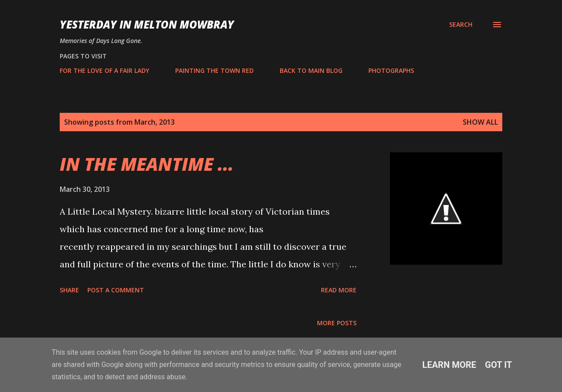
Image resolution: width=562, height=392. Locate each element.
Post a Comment (116, 290)
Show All (480, 122)
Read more (339, 290)
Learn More (449, 365)
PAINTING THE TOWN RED (214, 70)
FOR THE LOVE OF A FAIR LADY (104, 70)
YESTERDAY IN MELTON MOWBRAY (147, 24)
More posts (337, 323)
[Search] (461, 25)
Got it (499, 365)
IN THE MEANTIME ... (147, 164)
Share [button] (69, 290)
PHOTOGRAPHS (391, 70)
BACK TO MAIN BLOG (311, 70)
